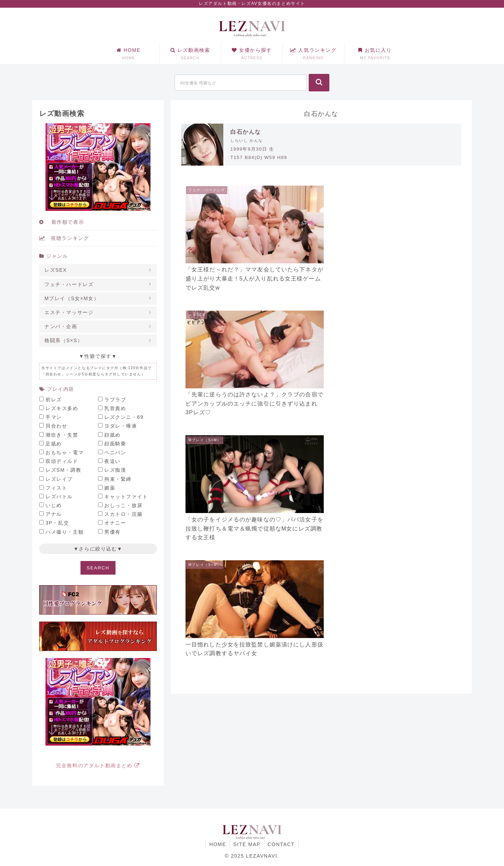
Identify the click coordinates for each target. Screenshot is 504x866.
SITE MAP (247, 844)
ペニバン (115, 452)
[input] (241, 83)
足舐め (54, 444)
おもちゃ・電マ (65, 452)
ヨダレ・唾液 (121, 426)
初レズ (54, 400)
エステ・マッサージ (69, 312)
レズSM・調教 (63, 470)
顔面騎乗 (115, 444)
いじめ (54, 505)
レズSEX (56, 270)
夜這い (113, 461)
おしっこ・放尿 (123, 505)
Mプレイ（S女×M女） (72, 298)
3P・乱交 (57, 523)
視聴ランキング (64, 238)
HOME (217, 844)
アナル (54, 514)
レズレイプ (59, 479)
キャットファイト (126, 497)
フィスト (56, 488)
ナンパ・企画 (61, 326)
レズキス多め (62, 408)
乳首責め (115, 408)
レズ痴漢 (115, 470)
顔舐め (113, 435)
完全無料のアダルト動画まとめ (98, 765)
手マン (54, 417)
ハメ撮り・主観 (65, 532)
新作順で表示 (62, 222)
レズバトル (59, 497)
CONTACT (281, 844)
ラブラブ (115, 400)
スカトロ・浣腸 (123, 514)
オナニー (115, 523)
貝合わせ (56, 426)
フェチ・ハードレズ (69, 284)
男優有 (113, 532)
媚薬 (110, 488)
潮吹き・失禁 (62, 435)
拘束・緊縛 (118, 479)
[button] (319, 83)
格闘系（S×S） (64, 340)
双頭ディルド (62, 461)
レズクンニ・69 (124, 417)
